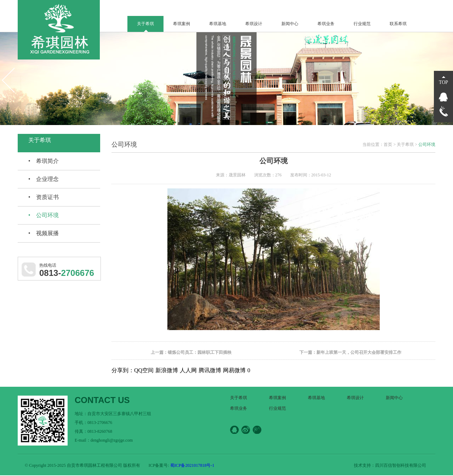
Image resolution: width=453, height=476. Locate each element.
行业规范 (362, 24)
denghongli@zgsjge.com (112, 440)
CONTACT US (102, 400)
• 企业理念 (44, 179)
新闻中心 (290, 24)
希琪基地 (218, 24)
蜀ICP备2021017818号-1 (192, 465)
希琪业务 (326, 24)
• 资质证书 (44, 197)
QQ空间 (144, 370)
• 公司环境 (44, 215)
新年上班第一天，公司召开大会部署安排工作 (359, 352)
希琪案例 (182, 24)
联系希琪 (398, 24)
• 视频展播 (44, 233)
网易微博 (234, 370)
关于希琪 (145, 24)
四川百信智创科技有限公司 (401, 465)
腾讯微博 (210, 370)
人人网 (188, 370)
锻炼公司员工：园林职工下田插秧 (200, 352)
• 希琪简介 (44, 161)
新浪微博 (167, 370)
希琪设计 (254, 24)
